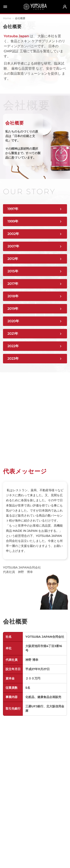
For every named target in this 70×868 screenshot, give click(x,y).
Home (7, 18)
